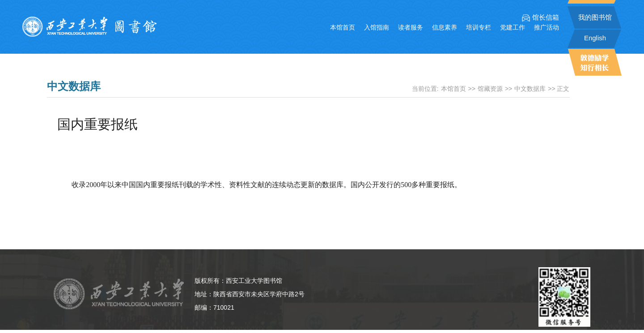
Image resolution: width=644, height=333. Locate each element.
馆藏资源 (490, 89)
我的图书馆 (595, 17)
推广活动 (547, 27)
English (595, 38)
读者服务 (411, 27)
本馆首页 (343, 27)
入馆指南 (377, 27)
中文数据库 (530, 89)
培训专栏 (479, 27)
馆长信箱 (540, 17)
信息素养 (445, 27)
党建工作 (513, 27)
